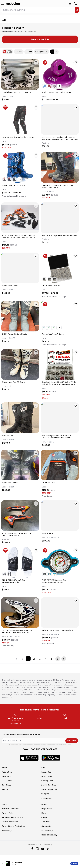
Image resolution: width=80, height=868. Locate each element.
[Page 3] (40, 659)
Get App (74, 864)
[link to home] (13, 4)
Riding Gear (7, 772)
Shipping (45, 794)
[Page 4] (46, 659)
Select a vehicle (40, 39)
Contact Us (46, 826)
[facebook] (32, 849)
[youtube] (43, 849)
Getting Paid (47, 781)
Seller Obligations (49, 789)
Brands (5, 789)
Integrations (47, 798)
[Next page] (58, 659)
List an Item (47, 772)
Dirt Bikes (6, 785)
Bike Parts (7, 776)
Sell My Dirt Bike (49, 785)
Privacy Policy (8, 813)
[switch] (10, 52)
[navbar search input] (38, 10)
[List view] (56, 52)
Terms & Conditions (11, 809)
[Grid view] (52, 52)
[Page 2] (34, 659)
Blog (43, 813)
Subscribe (72, 741)
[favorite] (36, 62)
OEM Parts (7, 781)
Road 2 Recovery (49, 835)
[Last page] (64, 659)
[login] (70, 4)
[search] (77, 10)
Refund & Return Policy (12, 817)
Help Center (47, 809)
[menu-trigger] (2, 4)
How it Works (47, 776)
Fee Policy (7, 830)
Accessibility (47, 830)
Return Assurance (10, 822)
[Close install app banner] (3, 864)
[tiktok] (48, 849)
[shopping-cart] (76, 4)
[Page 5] (52, 659)
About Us (45, 822)
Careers (45, 817)
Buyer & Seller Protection (13, 826)
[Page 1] (28, 659)
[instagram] (37, 849)
